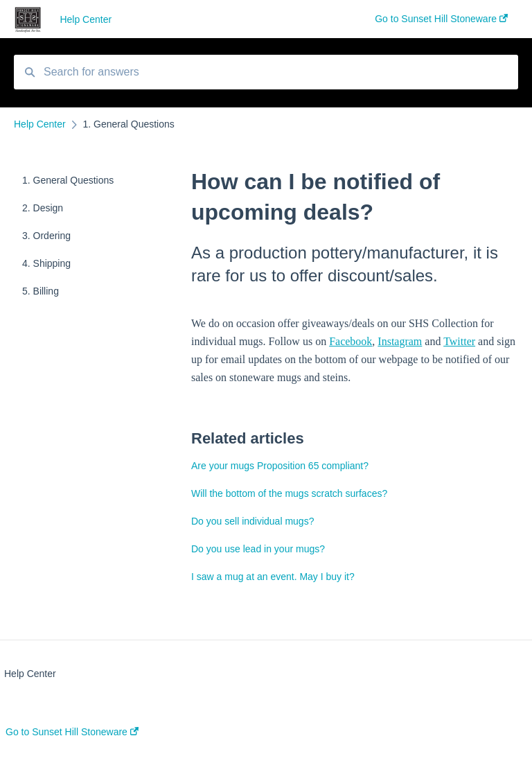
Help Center (86, 19)
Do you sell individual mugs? (252, 521)
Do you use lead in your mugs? (258, 549)
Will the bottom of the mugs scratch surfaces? (289, 493)
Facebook (351, 341)
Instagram (400, 341)
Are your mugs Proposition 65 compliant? (280, 466)
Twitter (459, 341)
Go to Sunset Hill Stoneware (72, 732)
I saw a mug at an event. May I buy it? (273, 577)
